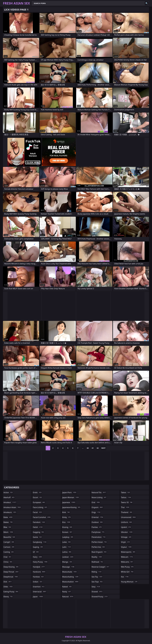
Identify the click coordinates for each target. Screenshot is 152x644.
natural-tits (99, 492)
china (8, 562)
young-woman (129, 582)
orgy (96, 512)
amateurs (10, 512)
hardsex (39, 577)
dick (8, 582)
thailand (127, 512)
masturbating (71, 577)
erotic (37, 492)
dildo (8, 587)
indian (38, 582)
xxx (125, 577)
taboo (126, 492)
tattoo (126, 497)
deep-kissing (11, 567)
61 (93, 448)
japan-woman (71, 497)
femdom (39, 522)
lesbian (68, 557)
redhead (97, 562)
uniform (127, 522)
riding (97, 572)
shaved (97, 592)
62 (98, 448)
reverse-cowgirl (101, 567)
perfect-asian (99, 542)
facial (38, 512)
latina (67, 552)
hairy (38, 557)
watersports (128, 552)
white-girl (127, 572)
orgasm (98, 507)
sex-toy (97, 577)
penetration (99, 537)
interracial (40, 592)
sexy (96, 587)
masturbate (70, 572)
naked (67, 587)
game (38, 537)
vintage (126, 537)
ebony (8, 597)
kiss (66, 522)
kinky (67, 517)
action (8, 492)
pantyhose (98, 532)
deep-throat (11, 572)
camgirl (9, 542)
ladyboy (68, 537)
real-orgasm (99, 552)
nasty (67, 592)
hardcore (39, 572)
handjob (39, 567)
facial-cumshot (42, 517)
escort (38, 497)
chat (8, 557)
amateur (10, 502)
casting (9, 552)
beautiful (9, 537)
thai (125, 507)
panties (97, 527)
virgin (126, 542)
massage (68, 567)
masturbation (70, 582)
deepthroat (11, 577)
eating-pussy (11, 592)
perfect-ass (99, 547)
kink (66, 512)
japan (38, 597)
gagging (39, 532)
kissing (67, 527)
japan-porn (69, 492)
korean (67, 532)
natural (68, 597)
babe (8, 517)
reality (97, 557)
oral (96, 502)
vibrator (127, 532)
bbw (7, 527)
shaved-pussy (100, 597)
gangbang (40, 542)
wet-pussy (127, 567)
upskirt (126, 527)
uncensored (129, 517)
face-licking (40, 507)
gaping (38, 547)
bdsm (8, 532)
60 (88, 448)
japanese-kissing (71, 507)
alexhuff (9, 497)
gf (36, 552)
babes (8, 522)
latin (67, 547)
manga (67, 562)
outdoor (97, 522)
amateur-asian (12, 507)
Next (103, 448)
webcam (127, 557)
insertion (39, 587)
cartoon (9, 547)
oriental (98, 517)
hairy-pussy (40, 562)
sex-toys (97, 582)
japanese (69, 502)
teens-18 (127, 502)
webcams (127, 562)
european (39, 502)
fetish (38, 527)
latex (67, 542)
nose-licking (99, 497)
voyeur (126, 547)
